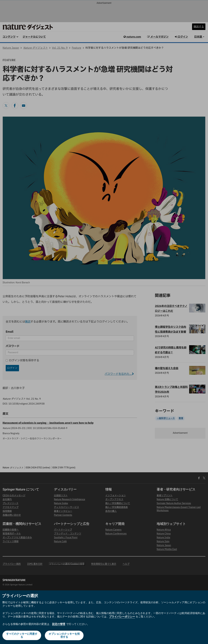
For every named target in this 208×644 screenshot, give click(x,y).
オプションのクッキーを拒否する (64, 636)
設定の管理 (59, 624)
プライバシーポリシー (122, 617)
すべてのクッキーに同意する (22, 636)
